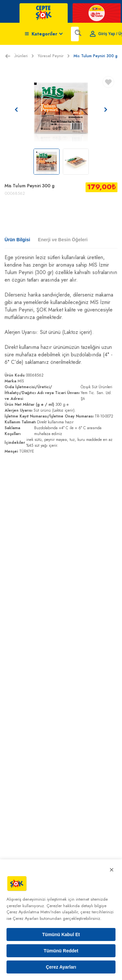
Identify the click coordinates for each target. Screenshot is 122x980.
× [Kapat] (112, 870)
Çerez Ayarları (61, 967)
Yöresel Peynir (54, 56)
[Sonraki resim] (106, 109)
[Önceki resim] (16, 109)
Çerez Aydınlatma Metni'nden (34, 912)
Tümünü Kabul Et (61, 934)
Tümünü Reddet (61, 951)
